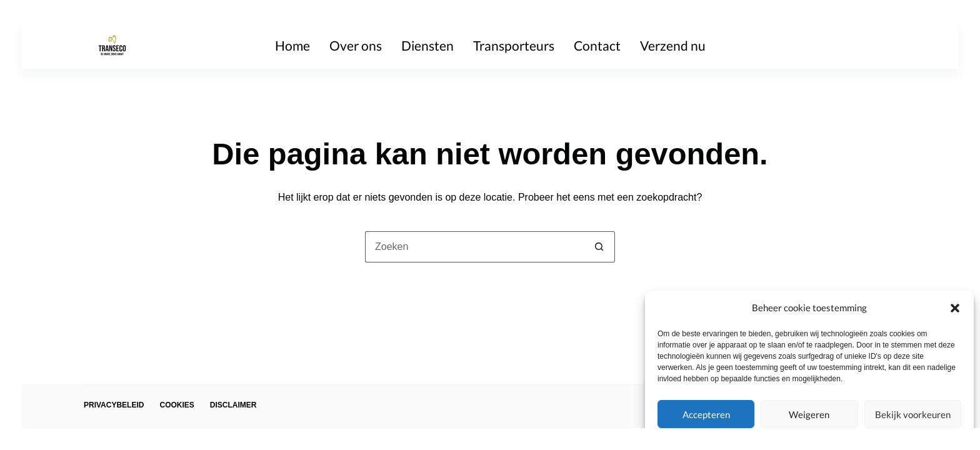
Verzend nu (673, 45)
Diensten (427, 45)
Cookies (177, 405)
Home (292, 45)
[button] (955, 308)
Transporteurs (514, 45)
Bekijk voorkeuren (913, 414)
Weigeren (809, 414)
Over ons (356, 45)
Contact (597, 45)
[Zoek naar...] (474, 247)
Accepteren (706, 414)
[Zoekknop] (599, 247)
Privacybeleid (114, 405)
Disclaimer (233, 405)
